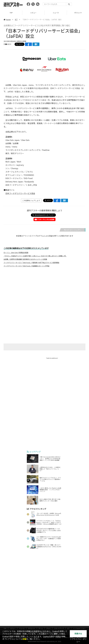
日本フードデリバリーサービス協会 (20, 193)
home (7, 19)
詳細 (25, 639)
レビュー (33, 13)
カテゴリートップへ (72, 230)
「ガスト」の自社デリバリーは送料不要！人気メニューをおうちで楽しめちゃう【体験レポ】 (35, 256)
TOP (11, 13)
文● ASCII (7, 44)
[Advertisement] (44, 292)
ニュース (56, 13)
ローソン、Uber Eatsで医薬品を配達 (16, 253)
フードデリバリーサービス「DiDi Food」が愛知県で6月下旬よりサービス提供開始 (31, 263)
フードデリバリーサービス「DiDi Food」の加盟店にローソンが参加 (26, 266)
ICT (16, 19)
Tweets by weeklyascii (52, 358)
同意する (78, 634)
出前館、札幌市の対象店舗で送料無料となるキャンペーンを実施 (25, 259)
